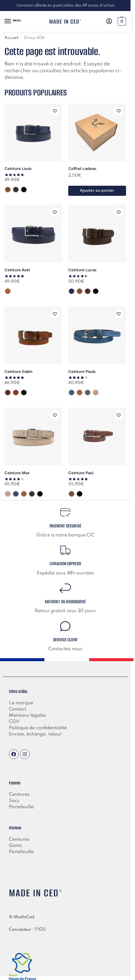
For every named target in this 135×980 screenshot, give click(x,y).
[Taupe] (96, 393)
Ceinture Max (17, 473)
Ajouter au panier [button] (97, 191)
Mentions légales (28, 716)
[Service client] (65, 626)
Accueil (11, 38)
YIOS (40, 929)
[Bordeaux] (8, 393)
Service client (65, 640)
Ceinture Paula (82, 371)
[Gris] (88, 393)
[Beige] (8, 494)
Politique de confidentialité (38, 728)
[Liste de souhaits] (55, 111)
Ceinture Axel (17, 270)
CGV (14, 722)
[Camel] (8, 190)
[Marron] (16, 190)
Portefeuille (21, 852)
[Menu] (13, 21)
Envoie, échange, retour (35, 734)
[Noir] (24, 190)
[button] (121, 21)
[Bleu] (72, 291)
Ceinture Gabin (18, 371)
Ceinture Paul (81, 473)
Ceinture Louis (18, 168)
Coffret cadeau (82, 168)
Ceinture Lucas (82, 270)
